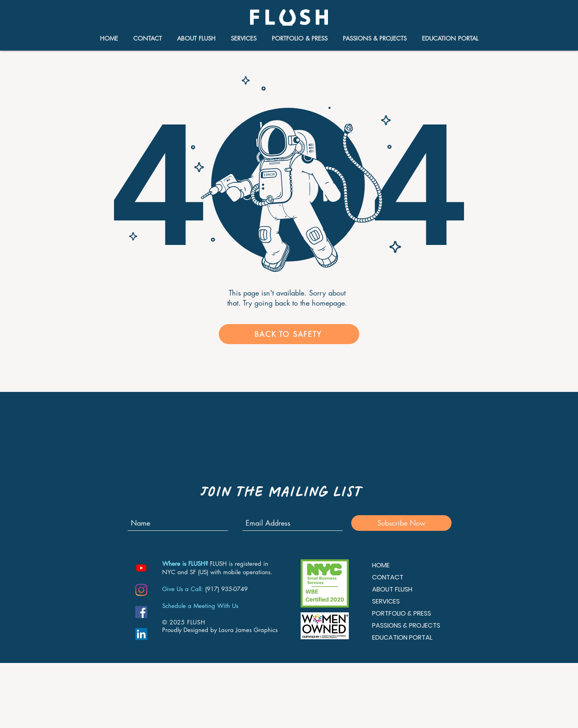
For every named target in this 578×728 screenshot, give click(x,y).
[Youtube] (141, 568)
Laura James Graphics (248, 630)
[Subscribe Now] (401, 523)
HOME (381, 565)
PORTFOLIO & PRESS (402, 613)
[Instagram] (141, 590)
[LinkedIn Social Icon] (141, 634)
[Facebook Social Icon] (141, 612)
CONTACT (388, 577)
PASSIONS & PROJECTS (406, 625)
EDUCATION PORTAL (402, 637)
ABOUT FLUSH (392, 589)
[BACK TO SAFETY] (289, 334)
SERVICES (386, 601)
